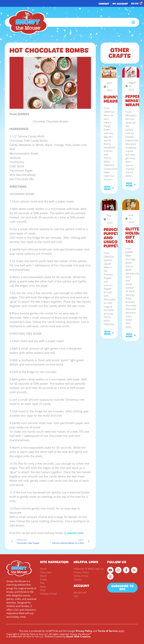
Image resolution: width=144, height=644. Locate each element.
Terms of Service (108, 631)
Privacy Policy (84, 631)
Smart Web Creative (78, 636)
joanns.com (75, 533)
